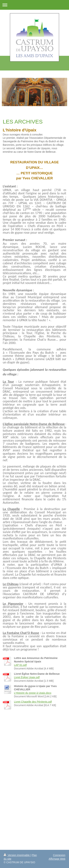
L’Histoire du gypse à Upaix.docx (33, 693)
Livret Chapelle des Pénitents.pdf (33, 702)
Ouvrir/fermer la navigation (34, 5)
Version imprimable (17, 855)
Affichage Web (57, 859)
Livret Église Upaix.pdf (27, 677)
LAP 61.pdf (20, 665)
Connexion (59, 855)
